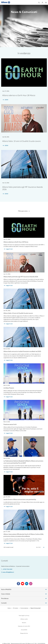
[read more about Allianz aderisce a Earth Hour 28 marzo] (8, 249)
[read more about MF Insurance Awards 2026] (8, 285)
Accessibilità (24, 630)
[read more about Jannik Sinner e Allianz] (8, 506)
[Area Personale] (42, 3)
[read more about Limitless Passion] (8, 397)
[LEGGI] (5, 100)
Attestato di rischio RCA (24, 626)
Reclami (24, 623)
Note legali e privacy (24, 616)
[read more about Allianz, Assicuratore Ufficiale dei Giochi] (8, 543)
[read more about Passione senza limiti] (8, 433)
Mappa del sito (24, 633)
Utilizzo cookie (24, 619)
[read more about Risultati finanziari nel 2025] (8, 360)
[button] (39, 3)
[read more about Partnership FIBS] (8, 472)
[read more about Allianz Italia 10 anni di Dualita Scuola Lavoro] (8, 324)
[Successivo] (44, 547)
